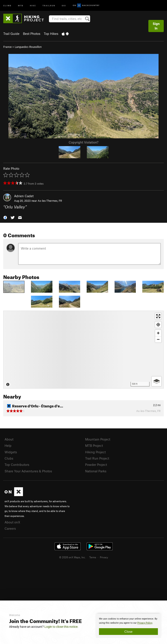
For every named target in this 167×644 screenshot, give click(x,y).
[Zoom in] (158, 333)
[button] (5, 217)
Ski (64, 5)
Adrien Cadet (24, 196)
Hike (33, 5)
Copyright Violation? (83, 142)
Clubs (9, 458)
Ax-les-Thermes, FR (50, 201)
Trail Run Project (97, 458)
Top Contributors (17, 465)
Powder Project (96, 465)
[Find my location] (158, 325)
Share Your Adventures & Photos (28, 471)
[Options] (156, 381)
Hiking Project (95, 452)
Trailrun (49, 5)
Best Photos (32, 34)
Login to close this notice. (61, 627)
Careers (10, 528)
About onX (12, 522)
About (9, 439)
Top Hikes (51, 34)
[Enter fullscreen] (158, 316)
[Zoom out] (158, 339)
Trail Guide (11, 34)
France (7, 47)
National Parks (96, 471)
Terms (93, 557)
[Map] (83, 350)
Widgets (11, 452)
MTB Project (94, 445)
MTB (21, 5)
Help (8, 445)
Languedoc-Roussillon (28, 47)
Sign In (156, 26)
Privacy (104, 557)
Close (128, 631)
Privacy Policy (145, 623)
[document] (128, 626)
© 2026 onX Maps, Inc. (72, 557)
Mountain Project (98, 439)
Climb (7, 5)
